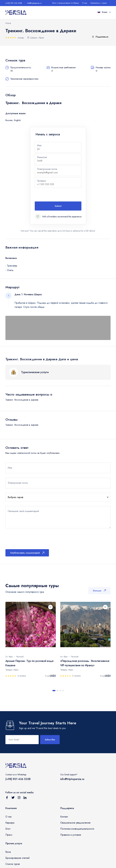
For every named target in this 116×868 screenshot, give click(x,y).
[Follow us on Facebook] (7, 798)
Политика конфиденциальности (77, 829)
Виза (8, 852)
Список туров (13, 864)
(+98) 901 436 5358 (14, 3)
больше (99, 591)
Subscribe (50, 740)
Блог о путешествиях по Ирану (66, 3)
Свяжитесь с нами (98, 3)
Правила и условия (71, 835)
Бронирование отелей (17, 858)
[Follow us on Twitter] (13, 798)
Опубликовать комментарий (27, 553)
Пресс (9, 835)
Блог (8, 829)
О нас (85, 3)
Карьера (10, 823)
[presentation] (58, 195)
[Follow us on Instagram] (19, 798)
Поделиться (100, 37)
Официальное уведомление (75, 823)
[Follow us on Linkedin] (25, 798)
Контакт (64, 817)
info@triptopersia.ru (34, 3)
